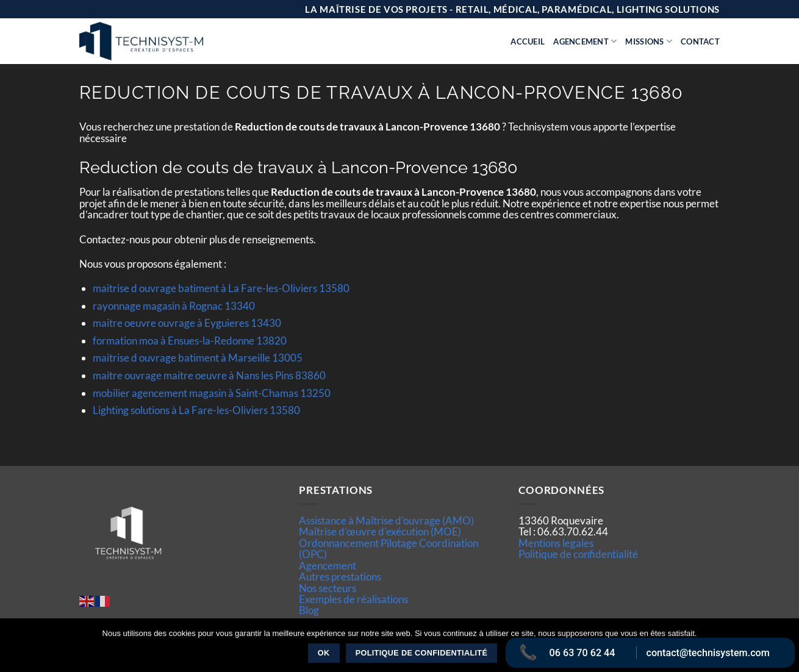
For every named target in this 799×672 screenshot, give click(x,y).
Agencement (585, 41)
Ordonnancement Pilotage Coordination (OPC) (389, 549)
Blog (309, 610)
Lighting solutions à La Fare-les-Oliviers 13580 (196, 410)
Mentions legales (556, 543)
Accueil (528, 41)
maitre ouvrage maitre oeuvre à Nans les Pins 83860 (209, 375)
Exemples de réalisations (353, 599)
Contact (700, 41)
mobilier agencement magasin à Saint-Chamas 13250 (212, 393)
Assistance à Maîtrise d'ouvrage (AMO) (386, 520)
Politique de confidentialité (578, 554)
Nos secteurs (328, 588)
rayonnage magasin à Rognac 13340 (174, 306)
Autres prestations (340, 577)
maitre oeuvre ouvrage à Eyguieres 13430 (187, 323)
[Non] (783, 649)
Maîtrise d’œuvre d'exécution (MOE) (380, 531)
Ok (324, 653)
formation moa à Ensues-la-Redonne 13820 (190, 341)
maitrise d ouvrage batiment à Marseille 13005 (198, 358)
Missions (649, 41)
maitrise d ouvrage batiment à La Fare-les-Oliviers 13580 (221, 288)
